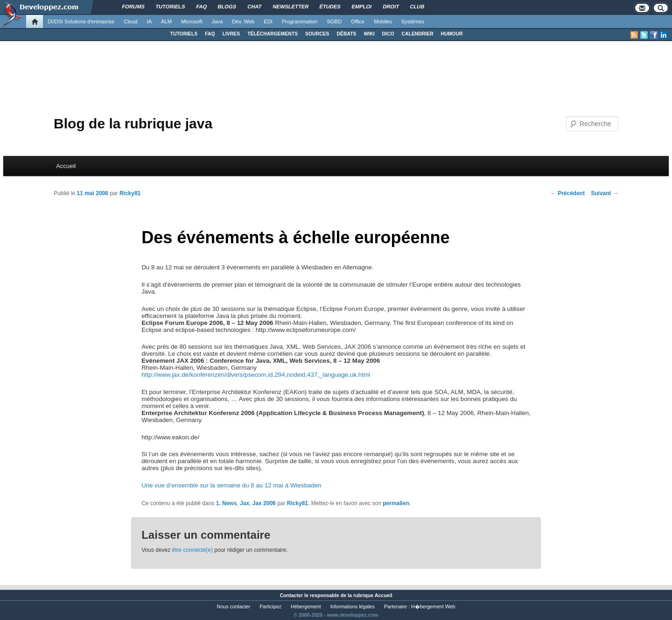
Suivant (605, 193)
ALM (166, 21)
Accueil (66, 166)
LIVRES (231, 34)
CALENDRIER (418, 34)
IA (150, 21)
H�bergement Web (433, 606)
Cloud (130, 21)
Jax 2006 (264, 503)
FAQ (210, 34)
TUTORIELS (184, 34)
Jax (245, 503)
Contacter (291, 595)
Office (358, 21)
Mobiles (383, 21)
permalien (396, 503)
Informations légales (353, 606)
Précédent (568, 193)
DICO (388, 34)
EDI (268, 21)
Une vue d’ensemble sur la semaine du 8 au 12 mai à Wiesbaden (231, 485)
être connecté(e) (192, 550)
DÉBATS (347, 34)
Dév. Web (243, 21)
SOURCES (317, 34)
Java (217, 21)
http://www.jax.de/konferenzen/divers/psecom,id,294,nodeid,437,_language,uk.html (256, 375)
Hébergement (306, 606)
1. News (227, 503)
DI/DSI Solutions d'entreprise (81, 21)
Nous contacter (234, 606)
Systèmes (413, 21)
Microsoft (192, 21)
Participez (270, 606)
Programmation (300, 21)
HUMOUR (452, 34)
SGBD (334, 21)
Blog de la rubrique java (133, 123)
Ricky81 (130, 193)
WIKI (369, 34)
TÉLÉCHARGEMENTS (273, 34)
